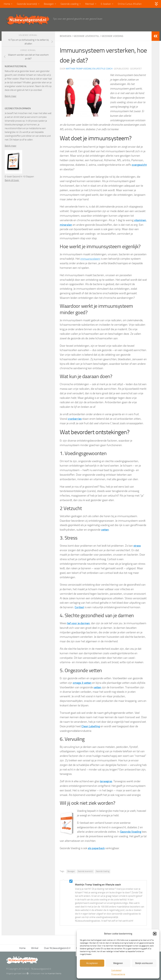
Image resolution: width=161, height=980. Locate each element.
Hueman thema (54, 973)
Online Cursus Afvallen (130, 4)
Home (7, 4)
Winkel (35, 948)
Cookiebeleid (116, 970)
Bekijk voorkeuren (144, 963)
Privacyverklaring (118, 974)
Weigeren (118, 963)
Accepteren (92, 963)
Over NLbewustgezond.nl (57, 948)
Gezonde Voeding (103, 871)
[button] (155, 934)
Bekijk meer (11, 96)
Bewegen (49, 4)
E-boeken (106, 4)
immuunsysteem (90, 259)
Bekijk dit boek (12, 180)
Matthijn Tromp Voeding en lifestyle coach (89, 69)
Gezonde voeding (69, 4)
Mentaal (90, 4)
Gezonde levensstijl (27, 4)
